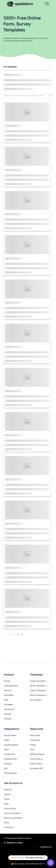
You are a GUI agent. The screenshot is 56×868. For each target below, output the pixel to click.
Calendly (8, 764)
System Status (36, 764)
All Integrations (11, 773)
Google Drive (9, 754)
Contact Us (9, 827)
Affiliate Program (37, 754)
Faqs (32, 750)
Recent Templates (39, 686)
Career (7, 799)
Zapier (7, 740)
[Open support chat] (51, 863)
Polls (6, 700)
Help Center (35, 735)
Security (8, 714)
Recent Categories (39, 695)
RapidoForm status (15, 843)
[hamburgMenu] (47, 4)
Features (8, 690)
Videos (33, 745)
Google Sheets (10, 735)
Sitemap (8, 719)
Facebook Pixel (11, 759)
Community (35, 740)
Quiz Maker (9, 695)
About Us (8, 790)
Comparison (9, 709)
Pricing (7, 681)
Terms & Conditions (12, 813)
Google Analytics (11, 745)
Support (7, 794)
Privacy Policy (10, 808)
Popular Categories (40, 690)
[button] (47, 4)
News (6, 804)
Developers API (37, 768)
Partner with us (37, 759)
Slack (6, 750)
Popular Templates (39, 681)
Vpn (6, 768)
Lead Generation (11, 686)
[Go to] (10, 634)
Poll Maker (9, 705)
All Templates (36, 700)
